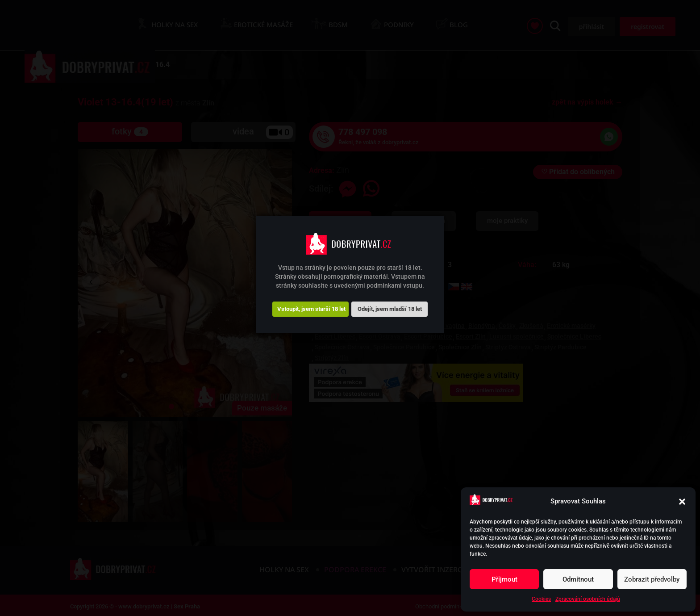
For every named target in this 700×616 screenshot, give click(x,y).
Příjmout (504, 579)
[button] (682, 502)
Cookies (541, 599)
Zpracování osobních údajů (588, 599)
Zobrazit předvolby (652, 579)
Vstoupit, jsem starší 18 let (311, 309)
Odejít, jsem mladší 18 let (390, 309)
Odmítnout (578, 579)
